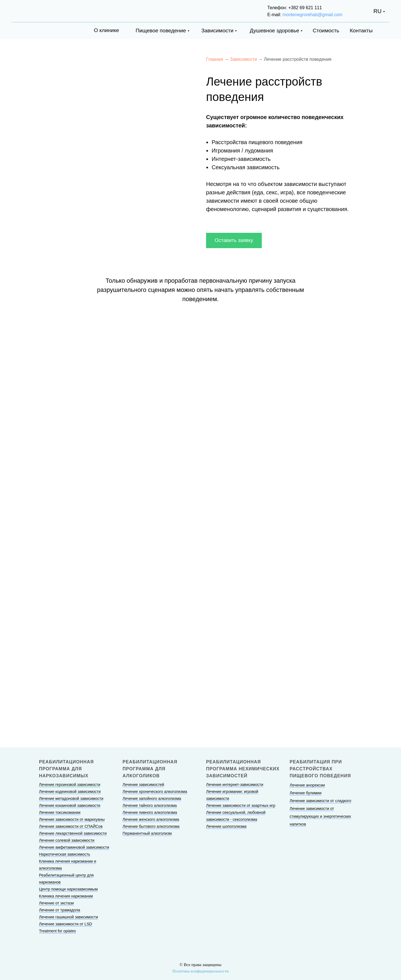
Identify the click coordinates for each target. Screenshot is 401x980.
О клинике (106, 30)
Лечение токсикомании (60, 812)
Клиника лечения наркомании (66, 896)
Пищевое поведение (161, 31)
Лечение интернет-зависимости (235, 785)
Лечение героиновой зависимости (70, 785)
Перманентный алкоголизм (147, 833)
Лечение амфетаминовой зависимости (74, 847)
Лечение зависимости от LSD (66, 924)
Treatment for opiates (58, 931)
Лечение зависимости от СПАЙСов (71, 826)
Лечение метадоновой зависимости (71, 798)
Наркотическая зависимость (65, 854)
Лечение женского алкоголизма (151, 819)
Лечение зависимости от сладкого (320, 801)
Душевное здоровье (274, 31)
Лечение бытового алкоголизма (151, 826)
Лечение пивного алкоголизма (150, 812)
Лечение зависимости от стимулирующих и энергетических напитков (320, 816)
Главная (215, 59)
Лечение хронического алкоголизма (155, 792)
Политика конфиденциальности (200, 971)
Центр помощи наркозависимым (68, 889)
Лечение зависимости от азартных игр (241, 805)
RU (377, 11)
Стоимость (326, 31)
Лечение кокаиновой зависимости (70, 805)
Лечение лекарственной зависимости (73, 833)
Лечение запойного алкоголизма (152, 798)
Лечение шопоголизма (226, 826)
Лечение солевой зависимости (67, 840)
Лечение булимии (305, 793)
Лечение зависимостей (143, 785)
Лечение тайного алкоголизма (150, 805)
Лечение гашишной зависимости (69, 917)
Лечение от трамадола (60, 910)
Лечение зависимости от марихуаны (72, 819)
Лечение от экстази (56, 903)
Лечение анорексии (307, 785)
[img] (40, 10)
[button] (234, 240)
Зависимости (217, 31)
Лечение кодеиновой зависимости (70, 792)
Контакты (361, 31)
